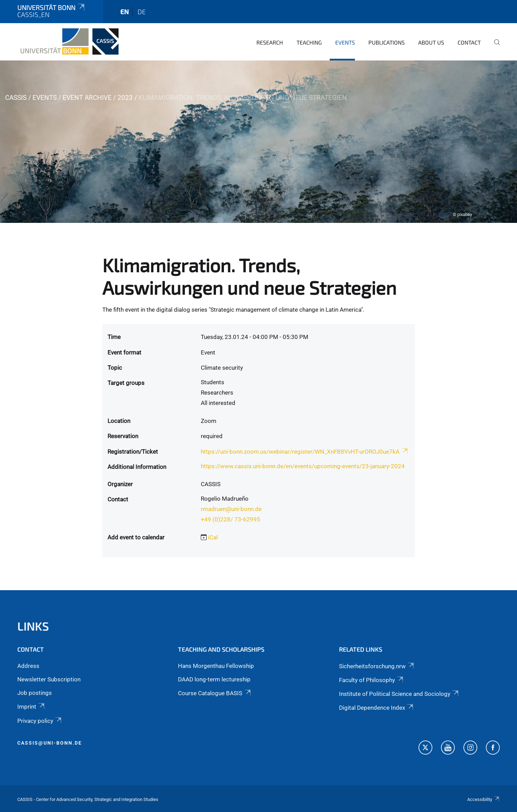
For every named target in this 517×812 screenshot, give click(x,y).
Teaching (309, 42)
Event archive (87, 98)
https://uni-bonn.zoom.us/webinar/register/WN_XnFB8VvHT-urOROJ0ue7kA (305, 452)
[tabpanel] (258, 142)
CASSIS (16, 98)
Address (28, 666)
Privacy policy (40, 721)
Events (345, 42)
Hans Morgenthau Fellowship (216, 666)
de (142, 12)
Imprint (31, 707)
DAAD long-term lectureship (214, 679)
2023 (125, 98)
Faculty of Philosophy (372, 680)
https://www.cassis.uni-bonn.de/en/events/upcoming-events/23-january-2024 (303, 466)
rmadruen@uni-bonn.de (231, 509)
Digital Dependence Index (377, 708)
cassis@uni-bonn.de (50, 743)
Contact (469, 42)
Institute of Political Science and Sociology (399, 694)
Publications (387, 42)
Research (270, 42)
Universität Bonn (51, 7)
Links (33, 626)
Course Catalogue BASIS (215, 693)
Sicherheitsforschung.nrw (377, 666)
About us (431, 42)
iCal (213, 537)
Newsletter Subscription (49, 679)
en (125, 12)
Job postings (35, 693)
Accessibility (483, 799)
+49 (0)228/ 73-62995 (231, 519)
